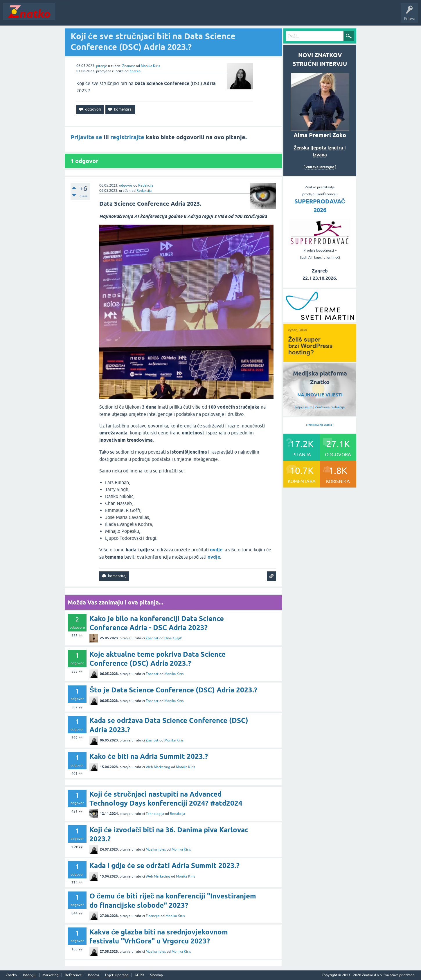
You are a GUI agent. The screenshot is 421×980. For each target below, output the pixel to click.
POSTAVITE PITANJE (143, 16)
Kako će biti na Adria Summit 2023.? (149, 756)
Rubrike (114, 16)
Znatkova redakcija (330, 407)
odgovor (126, 185)
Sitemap (156, 975)
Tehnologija (155, 814)
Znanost (129, 66)
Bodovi (93, 975)
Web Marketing (158, 767)
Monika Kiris (150, 66)
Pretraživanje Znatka (320, 425)
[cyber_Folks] (320, 320)
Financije (153, 916)
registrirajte (127, 137)
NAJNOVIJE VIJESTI (320, 395)
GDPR (139, 975)
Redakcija (146, 185)
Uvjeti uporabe (117, 975)
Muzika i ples (156, 849)
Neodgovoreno (89, 16)
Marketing (51, 975)
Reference (73, 975)
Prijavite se (86, 137)
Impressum (304, 407)
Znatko (135, 71)
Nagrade (205, 16)
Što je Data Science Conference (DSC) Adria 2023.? (173, 690)
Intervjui (30, 975)
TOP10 (187, 16)
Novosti (65, 16)
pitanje (102, 66)
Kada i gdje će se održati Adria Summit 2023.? (164, 866)
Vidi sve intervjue (320, 167)
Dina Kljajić (173, 638)
